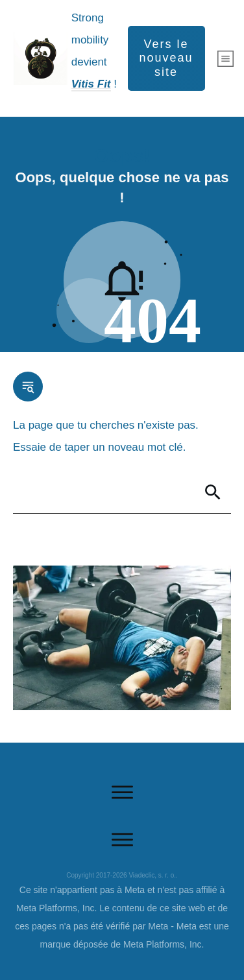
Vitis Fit (91, 84)
